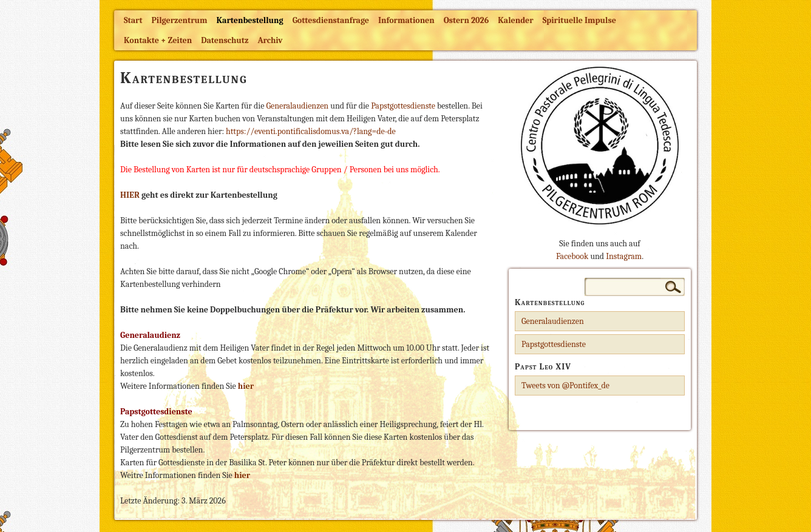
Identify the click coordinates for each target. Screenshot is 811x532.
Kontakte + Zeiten (158, 40)
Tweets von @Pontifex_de (565, 386)
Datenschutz (225, 40)
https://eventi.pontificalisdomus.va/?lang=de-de (311, 131)
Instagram (624, 256)
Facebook (572, 256)
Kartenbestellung (250, 20)
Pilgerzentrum (180, 20)
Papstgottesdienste (404, 106)
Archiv (270, 40)
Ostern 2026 (466, 20)
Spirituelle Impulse (579, 20)
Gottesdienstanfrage (331, 20)
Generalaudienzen (298, 106)
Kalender (515, 20)
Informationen (406, 20)
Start (133, 20)
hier (242, 475)
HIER (130, 195)
